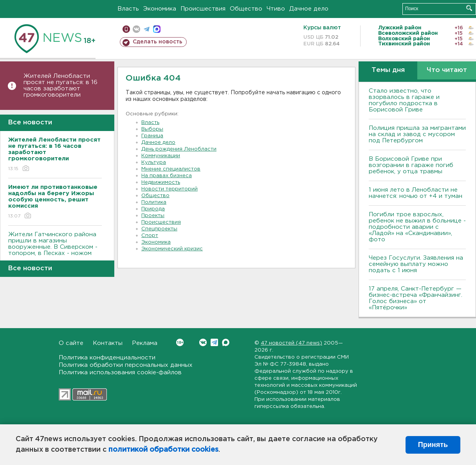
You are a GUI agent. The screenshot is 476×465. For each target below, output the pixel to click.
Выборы (152, 129)
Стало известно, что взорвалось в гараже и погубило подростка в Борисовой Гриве (404, 100)
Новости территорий (169, 189)
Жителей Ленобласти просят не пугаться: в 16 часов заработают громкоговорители (60, 85)
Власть (128, 9)
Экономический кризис (172, 249)
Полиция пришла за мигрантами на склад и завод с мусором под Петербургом (417, 134)
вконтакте (136, 29)
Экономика (160, 9)
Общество (246, 9)
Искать (469, 8)
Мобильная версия (126, 29)
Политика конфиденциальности (107, 358)
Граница (152, 136)
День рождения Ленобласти (179, 149)
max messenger (157, 29)
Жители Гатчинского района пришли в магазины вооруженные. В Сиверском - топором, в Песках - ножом (55, 249)
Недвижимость (161, 182)
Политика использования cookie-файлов (120, 373)
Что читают (447, 70)
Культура (154, 162)
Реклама (145, 343)
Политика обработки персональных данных (126, 365)
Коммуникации (161, 156)
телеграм (147, 29)
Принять (433, 445)
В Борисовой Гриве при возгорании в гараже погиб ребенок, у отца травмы (411, 165)
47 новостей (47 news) (291, 343)
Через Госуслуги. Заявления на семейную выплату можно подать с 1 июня (416, 264)
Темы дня (388, 70)
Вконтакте (180, 342)
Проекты (153, 216)
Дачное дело (309, 9)
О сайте (71, 343)
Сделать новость (158, 42)
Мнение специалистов (171, 169)
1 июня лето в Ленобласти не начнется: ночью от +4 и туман (416, 193)
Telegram (214, 342)
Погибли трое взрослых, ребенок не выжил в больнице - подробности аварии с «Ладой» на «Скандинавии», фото (417, 227)
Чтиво (276, 9)
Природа (153, 209)
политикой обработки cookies (163, 450)
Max (226, 342)
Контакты (108, 343)
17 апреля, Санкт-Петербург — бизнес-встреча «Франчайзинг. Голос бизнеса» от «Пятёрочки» (416, 298)
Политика (154, 202)
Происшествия (203, 9)
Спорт (150, 236)
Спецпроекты (159, 229)
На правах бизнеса (167, 176)
